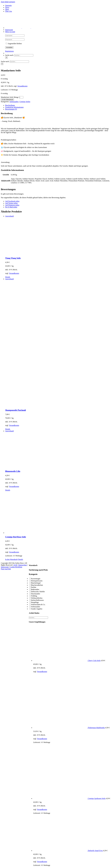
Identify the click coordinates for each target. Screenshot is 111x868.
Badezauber (35, 589)
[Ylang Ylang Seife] (58, 235)
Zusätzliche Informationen (14, 107)
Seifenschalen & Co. (38, 605)
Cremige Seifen (25, 102)
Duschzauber (36, 594)
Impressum (5, 567)
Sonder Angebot (37, 609)
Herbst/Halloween (37, 600)
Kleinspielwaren (37, 581)
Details (8, 277)
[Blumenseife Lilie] (58, 449)
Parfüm (34, 587)
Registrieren (9, 51)
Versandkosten (22, 86)
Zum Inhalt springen (8, 2)
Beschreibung (10, 105)
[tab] (58, 105)
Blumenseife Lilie (13, 471)
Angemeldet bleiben (14, 44)
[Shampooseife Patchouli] (58, 343)
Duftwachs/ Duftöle (38, 592)
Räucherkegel (36, 583)
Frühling (34, 596)
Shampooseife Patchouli (16, 410)
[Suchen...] (24, 55)
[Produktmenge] (21, 97)
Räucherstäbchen (37, 585)
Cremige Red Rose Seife (16, 537)
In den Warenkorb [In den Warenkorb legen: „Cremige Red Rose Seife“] (11, 559)
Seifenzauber (14, 102)
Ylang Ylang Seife (13, 258)
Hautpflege (35, 602)
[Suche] (6, 58)
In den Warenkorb (7, 100)
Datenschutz (23, 565)
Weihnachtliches (37, 598)
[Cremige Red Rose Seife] (58, 512)
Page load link (6, 569)
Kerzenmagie (36, 579)
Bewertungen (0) (11, 109)
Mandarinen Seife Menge (10, 97)
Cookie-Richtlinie (16, 567)
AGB (15, 565)
